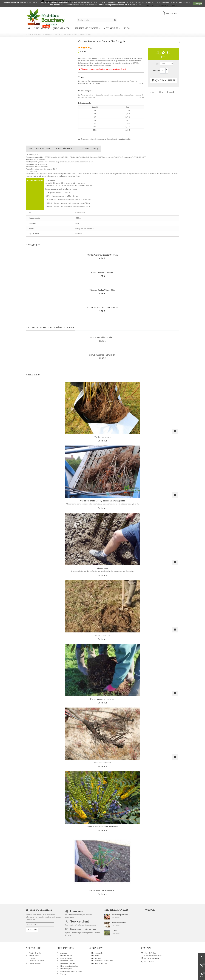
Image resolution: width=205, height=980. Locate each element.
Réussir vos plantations (120, 915)
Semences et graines (86, 29)
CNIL (140, 5)
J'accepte (198, 4)
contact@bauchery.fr (152, 959)
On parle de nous (66, 956)
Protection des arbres (36, 961)
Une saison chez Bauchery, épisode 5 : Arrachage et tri (102, 501)
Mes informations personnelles (102, 961)
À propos (63, 953)
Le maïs (114, 931)
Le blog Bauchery (35, 963)
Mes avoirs (95, 956)
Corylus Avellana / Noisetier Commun (102, 255)
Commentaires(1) (89, 149)
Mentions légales (66, 969)
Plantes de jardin (35, 953)
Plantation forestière (102, 763)
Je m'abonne (32, 930)
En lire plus (102, 441)
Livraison (76, 911)
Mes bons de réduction (99, 963)
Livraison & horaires (67, 961)
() (91, 48)
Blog (127, 29)
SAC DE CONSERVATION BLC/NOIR (102, 308)
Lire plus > (141, 83)
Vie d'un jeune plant (102, 437)
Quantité (156, 71)
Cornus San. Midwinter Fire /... (103, 337)
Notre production (66, 958)
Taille (158, 64)
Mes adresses (96, 958)
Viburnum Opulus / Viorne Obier (102, 290)
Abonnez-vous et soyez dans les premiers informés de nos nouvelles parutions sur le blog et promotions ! (43, 917)
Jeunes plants (61, 29)
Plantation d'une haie (119, 923)
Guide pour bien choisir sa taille (162, 92)
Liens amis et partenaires (69, 966)
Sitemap (63, 974)
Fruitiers (32, 958)
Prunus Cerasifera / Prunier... (102, 272)
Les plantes (42, 28)
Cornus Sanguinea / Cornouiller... (102, 355)
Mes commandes (97, 953)
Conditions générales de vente (71, 971)
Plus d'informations (40, 149)
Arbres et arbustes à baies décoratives (103, 827)
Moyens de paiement (68, 963)
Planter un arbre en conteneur (102, 699)
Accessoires (111, 29)
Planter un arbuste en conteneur (102, 890)
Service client (79, 921)
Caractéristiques (66, 149)
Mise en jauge (102, 568)
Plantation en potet (103, 635)
